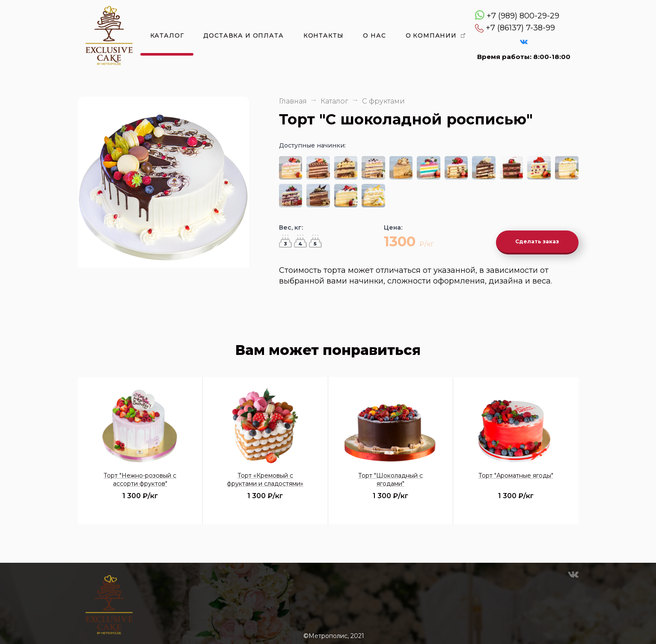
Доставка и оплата (243, 35)
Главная (293, 101)
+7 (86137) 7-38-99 (520, 28)
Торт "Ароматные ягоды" (516, 471)
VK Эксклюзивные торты (524, 42)
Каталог (167, 35)
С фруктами (383, 101)
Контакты (324, 35)
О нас (374, 35)
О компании (431, 35)
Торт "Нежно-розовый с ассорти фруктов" (140, 475)
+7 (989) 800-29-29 (523, 16)
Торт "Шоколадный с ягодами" (390, 475)
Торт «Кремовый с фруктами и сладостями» (265, 475)
